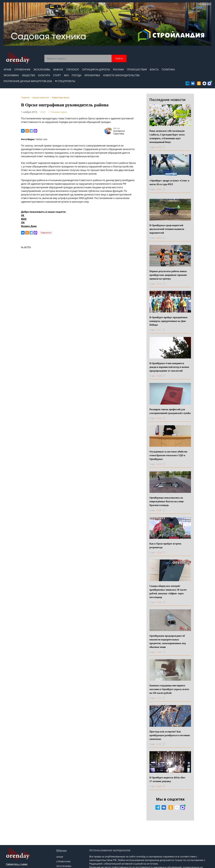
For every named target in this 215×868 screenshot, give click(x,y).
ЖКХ (66, 75)
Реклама (118, 70)
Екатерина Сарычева (119, 132)
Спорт (57, 75)
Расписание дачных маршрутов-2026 (28, 81)
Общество (28, 75)
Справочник (22, 70)
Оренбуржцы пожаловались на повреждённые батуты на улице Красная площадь (167, 501)
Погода (77, 75)
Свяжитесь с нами (17, 864)
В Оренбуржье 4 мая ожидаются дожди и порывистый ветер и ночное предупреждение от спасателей (169, 367)
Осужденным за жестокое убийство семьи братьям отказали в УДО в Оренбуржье (168, 455)
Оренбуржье (92, 75)
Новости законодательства (121, 75)
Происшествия (137, 70)
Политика (168, 70)
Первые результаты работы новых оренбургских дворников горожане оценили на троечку (168, 275)
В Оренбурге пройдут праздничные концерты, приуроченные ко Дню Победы (168, 321)
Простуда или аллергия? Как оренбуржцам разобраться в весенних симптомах (170, 735)
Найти (119, 58)
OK (23, 223)
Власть (154, 70)
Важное (58, 70)
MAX (24, 219)
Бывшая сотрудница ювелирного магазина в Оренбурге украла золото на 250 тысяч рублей (169, 689)
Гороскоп (73, 70)
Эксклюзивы (42, 70)
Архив (7, 70)
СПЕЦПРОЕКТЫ (65, 81)
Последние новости (167, 100)
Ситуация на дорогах (96, 70)
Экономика (11, 75)
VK (23, 215)
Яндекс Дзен (29, 226)
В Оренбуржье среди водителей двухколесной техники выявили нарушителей (167, 229)
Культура (44, 75)
